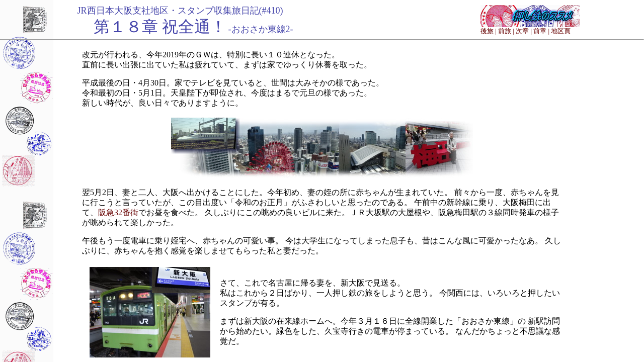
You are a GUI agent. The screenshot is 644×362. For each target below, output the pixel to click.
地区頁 (561, 31)
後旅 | (489, 31)
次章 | (524, 31)
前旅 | (506, 31)
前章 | (541, 31)
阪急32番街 (118, 212)
